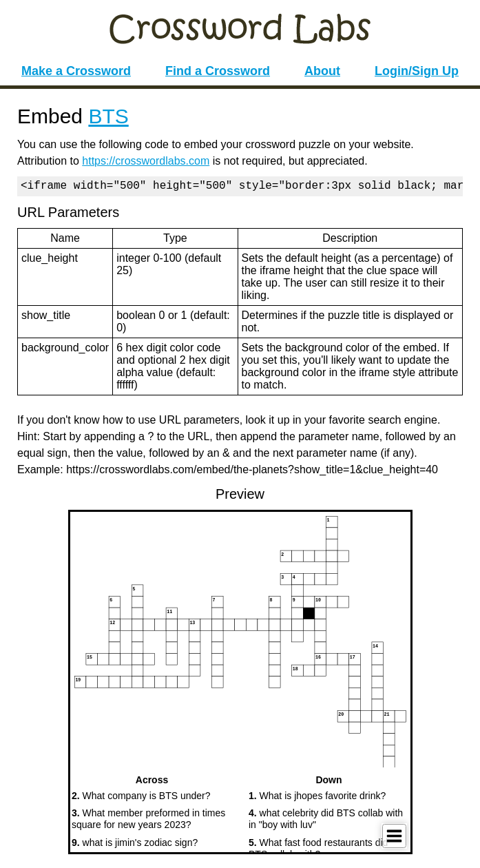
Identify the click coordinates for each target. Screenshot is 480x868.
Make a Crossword (76, 71)
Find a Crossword (218, 71)
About (322, 71)
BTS (108, 116)
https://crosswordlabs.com (146, 161)
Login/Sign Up (417, 71)
